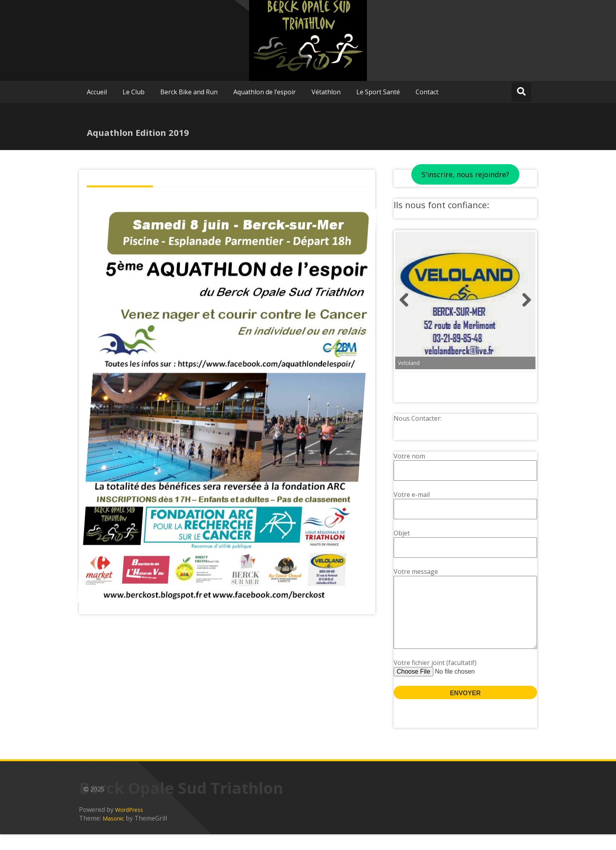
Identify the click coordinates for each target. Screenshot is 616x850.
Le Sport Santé (378, 92)
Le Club (134, 92)
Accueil (97, 92)
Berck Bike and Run (189, 92)
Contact (427, 92)
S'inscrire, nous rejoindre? (465, 174)
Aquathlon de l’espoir (265, 92)
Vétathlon (326, 92)
